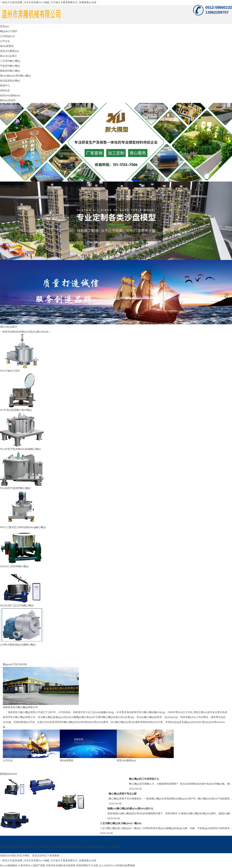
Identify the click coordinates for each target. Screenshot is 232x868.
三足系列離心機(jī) (10, 61)
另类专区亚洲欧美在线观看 (61, 865)
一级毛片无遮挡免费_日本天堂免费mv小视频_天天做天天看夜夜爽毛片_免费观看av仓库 (48, 2)
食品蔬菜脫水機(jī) (10, 81)
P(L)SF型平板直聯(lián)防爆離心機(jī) (20, 449)
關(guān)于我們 (9, 31)
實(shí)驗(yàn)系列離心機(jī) (15, 76)
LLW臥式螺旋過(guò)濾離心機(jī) (18, 645)
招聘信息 (5, 90)
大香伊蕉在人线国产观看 (32, 865)
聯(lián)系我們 (8, 100)
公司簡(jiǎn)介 (8, 36)
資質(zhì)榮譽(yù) (9, 51)
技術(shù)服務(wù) (10, 95)
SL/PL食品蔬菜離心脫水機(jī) (16, 410)
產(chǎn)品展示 (8, 56)
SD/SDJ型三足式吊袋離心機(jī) (17, 605)
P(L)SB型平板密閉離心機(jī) (15, 488)
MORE (24, 664)
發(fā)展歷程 (7, 46)
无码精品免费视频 (125, 865)
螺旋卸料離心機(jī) (10, 71)
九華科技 (114, 847)
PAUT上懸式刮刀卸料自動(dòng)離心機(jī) (23, 527)
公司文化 (5, 41)
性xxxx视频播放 (9, 865)
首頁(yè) (5, 26)
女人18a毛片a (107, 865)
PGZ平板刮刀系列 (10, 371)
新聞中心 (5, 86)
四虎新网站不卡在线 (87, 865)
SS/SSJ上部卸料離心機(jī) (14, 566)
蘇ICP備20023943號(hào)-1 (71, 847)
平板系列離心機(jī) (10, 66)
